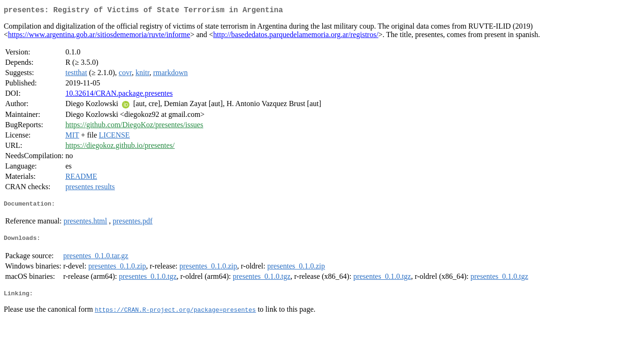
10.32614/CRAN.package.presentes (119, 95)
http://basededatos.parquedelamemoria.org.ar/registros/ (296, 36)
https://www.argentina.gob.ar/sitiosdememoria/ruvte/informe (99, 36)
